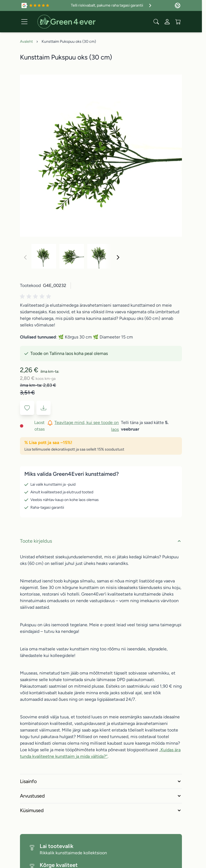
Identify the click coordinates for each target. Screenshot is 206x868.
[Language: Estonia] (178, 5)
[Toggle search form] (156, 22)
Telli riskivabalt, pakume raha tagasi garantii (112, 5)
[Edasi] (118, 257)
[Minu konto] (167, 22)
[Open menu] (24, 22)
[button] (36, 297)
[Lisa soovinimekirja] (27, 408)
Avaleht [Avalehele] (26, 42)
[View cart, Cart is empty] (178, 22)
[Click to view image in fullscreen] (101, 156)
